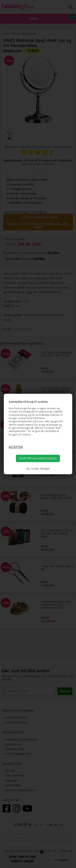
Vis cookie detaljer (38, 469)
